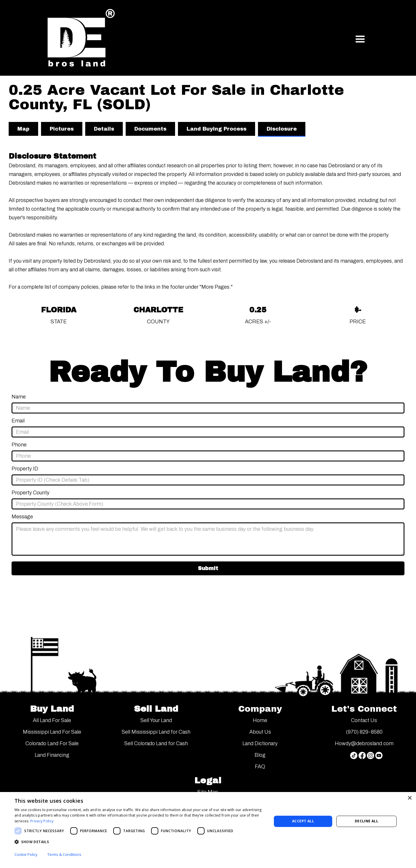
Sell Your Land (156, 720)
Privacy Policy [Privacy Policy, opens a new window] (42, 821)
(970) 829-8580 (364, 732)
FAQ (260, 767)
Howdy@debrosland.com (364, 743)
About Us (260, 732)
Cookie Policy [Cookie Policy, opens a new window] (26, 854)
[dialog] (208, 830)
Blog (260, 755)
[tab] (23, 129)
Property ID (25, 469)
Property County (30, 493)
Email (18, 421)
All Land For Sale (52, 720)
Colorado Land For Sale (52, 743)
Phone (19, 445)
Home (260, 720)
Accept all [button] (303, 821)
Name (19, 397)
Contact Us (364, 720)
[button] (360, 39)
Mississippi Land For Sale (52, 732)
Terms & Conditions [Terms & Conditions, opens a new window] (64, 854)
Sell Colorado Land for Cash (156, 743)
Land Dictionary (260, 743)
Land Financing (52, 755)
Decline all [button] (366, 821)
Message (22, 517)
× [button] (409, 798)
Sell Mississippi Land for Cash (156, 732)
